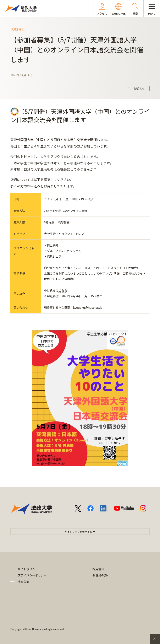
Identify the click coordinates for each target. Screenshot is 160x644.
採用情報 (98, 569)
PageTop (155, 639)
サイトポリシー (28, 569)
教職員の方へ (101, 575)
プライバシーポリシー (32, 575)
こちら (63, 290)
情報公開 (23, 582)
